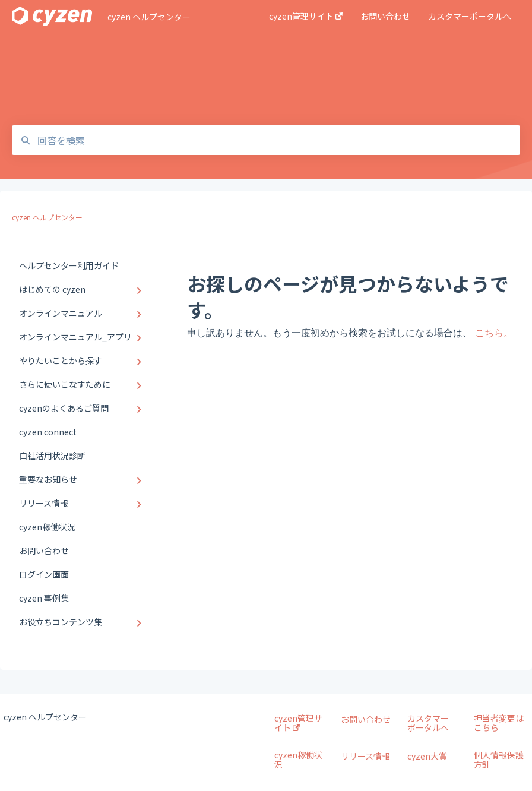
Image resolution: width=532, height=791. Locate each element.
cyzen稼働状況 (298, 760)
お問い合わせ (366, 719)
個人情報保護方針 (499, 760)
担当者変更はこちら (499, 723)
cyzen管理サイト (298, 723)
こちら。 (494, 333)
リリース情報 (365, 756)
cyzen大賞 (427, 756)
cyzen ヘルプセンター (149, 17)
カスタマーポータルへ (428, 723)
